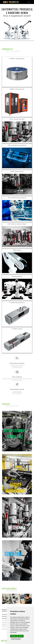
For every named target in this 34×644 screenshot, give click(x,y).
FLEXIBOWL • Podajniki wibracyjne (17, 59)
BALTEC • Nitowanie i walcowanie (17, 119)
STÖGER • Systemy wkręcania (17, 172)
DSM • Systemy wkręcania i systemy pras (17, 198)
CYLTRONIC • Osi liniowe (17, 329)
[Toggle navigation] (29, 2)
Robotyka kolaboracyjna (17, 276)
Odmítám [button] (20, 636)
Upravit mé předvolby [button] (16, 639)
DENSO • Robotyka (17, 250)
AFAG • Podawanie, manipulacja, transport (17, 224)
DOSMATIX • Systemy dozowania (17, 89)
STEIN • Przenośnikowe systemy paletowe (17, 145)
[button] (3, 22)
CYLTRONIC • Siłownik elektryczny (17, 303)
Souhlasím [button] (14, 636)
